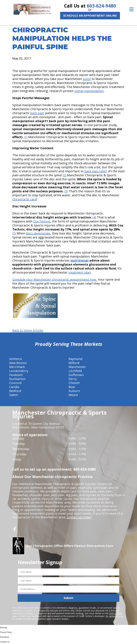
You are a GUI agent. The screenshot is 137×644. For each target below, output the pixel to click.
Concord (15, 383)
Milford (74, 363)
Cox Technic (42, 221)
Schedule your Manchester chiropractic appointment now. (55, 279)
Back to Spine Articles (28, 330)
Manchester (77, 367)
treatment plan (80, 272)
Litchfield (75, 371)
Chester (74, 383)
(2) (65, 175)
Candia (14, 387)
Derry (73, 379)
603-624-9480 (101, 6)
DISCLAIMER (116, 613)
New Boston (18, 363)
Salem (14, 395)
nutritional (79, 260)
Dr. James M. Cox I (115, 616)
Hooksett (16, 375)
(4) (94, 217)
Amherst (16, 359)
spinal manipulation (89, 91)
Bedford (15, 391)
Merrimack (17, 367)
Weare (73, 395)
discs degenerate (38, 233)
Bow (72, 387)
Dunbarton (17, 379)
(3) (66, 191)
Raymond (75, 359)
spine (87, 79)
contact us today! (79, 517)
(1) (26, 137)
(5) (14, 233)
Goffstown (76, 375)
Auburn (74, 391)
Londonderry (19, 371)
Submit (68, 598)
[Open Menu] (131, 9)
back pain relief (96, 171)
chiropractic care (24, 199)
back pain (37, 113)
